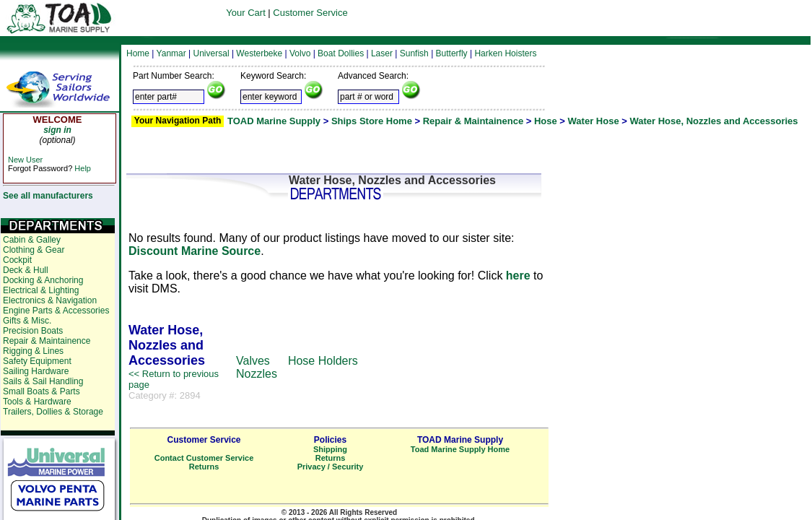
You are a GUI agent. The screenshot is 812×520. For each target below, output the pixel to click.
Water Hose (594, 121)
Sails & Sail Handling (43, 381)
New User (25, 160)
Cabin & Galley (32, 240)
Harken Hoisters (505, 53)
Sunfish (414, 53)
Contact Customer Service (204, 458)
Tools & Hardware (37, 402)
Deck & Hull (26, 270)
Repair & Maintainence (473, 121)
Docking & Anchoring (43, 280)
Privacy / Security (331, 467)
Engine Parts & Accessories (56, 311)
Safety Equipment (37, 361)
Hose (546, 121)
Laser (382, 53)
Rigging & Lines (33, 351)
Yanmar (171, 53)
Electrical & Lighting (41, 290)
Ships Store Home (372, 121)
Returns (204, 467)
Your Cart (245, 13)
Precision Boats (33, 331)
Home (138, 53)
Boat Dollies (341, 53)
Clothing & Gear (34, 250)
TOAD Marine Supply (274, 121)
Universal (211, 53)
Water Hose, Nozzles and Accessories (713, 121)
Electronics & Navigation (50, 300)
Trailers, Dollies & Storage (53, 412)
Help (83, 168)
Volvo (300, 53)
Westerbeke (259, 53)
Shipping (330, 449)
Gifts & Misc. (27, 321)
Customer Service (310, 13)
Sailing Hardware (36, 371)
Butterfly (452, 53)
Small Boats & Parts (42, 391)
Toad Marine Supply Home (460, 449)
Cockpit (17, 260)
